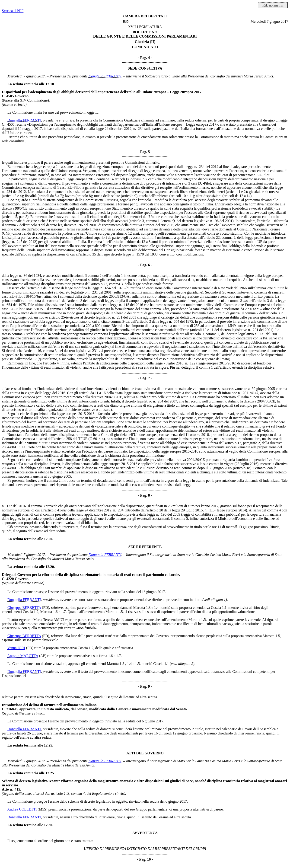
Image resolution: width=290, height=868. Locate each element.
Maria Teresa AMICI (49, 620)
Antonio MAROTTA (23, 656)
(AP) (43, 656)
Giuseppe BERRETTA (24, 608)
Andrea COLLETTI (22, 809)
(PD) (46, 608)
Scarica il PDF (13, 11)
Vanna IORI (16, 648)
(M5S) (43, 809)
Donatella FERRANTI (105, 76)
